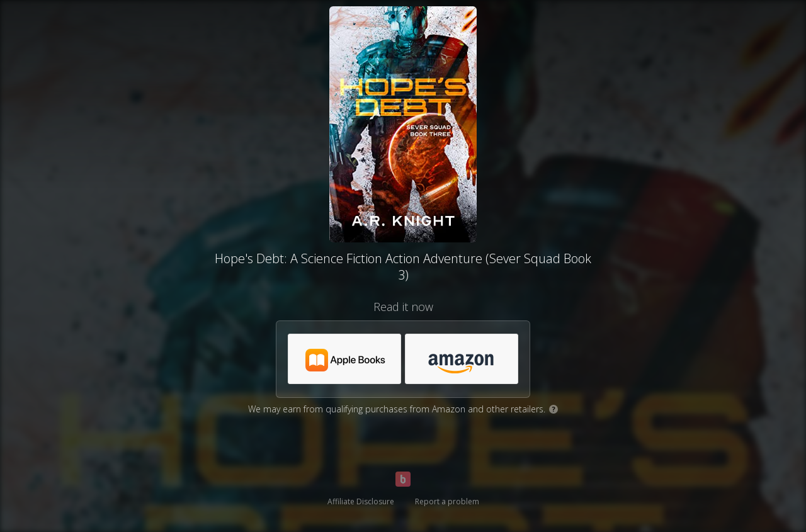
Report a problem (447, 501)
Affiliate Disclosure (361, 501)
